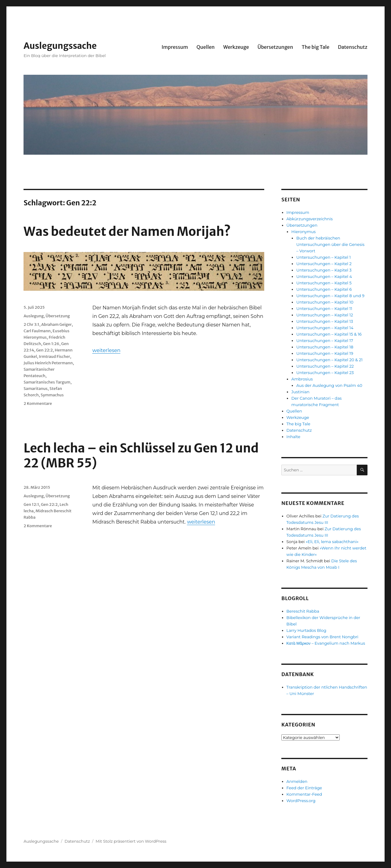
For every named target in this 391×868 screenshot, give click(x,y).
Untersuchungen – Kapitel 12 (325, 315)
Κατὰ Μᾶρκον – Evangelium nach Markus (326, 643)
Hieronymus (304, 232)
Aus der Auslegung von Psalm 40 (329, 385)
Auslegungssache (60, 46)
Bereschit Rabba (303, 611)
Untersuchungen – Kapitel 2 (324, 264)
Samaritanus (36, 389)
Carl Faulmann (37, 331)
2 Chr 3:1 (31, 324)
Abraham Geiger (57, 324)
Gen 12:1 (31, 504)
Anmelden (297, 781)
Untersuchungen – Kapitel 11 (324, 308)
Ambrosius (302, 379)
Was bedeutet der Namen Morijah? (127, 232)
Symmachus (52, 395)
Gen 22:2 (44, 350)
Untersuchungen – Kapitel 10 (325, 302)
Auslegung (34, 316)
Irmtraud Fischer (54, 357)
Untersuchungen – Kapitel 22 (325, 366)
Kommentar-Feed (304, 794)
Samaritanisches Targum (47, 382)
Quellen (205, 47)
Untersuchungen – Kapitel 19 (325, 353)
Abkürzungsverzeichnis (310, 219)
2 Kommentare (38, 403)
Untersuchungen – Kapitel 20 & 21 (329, 360)
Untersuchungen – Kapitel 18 (325, 347)
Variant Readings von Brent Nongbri (322, 637)
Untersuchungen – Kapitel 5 (324, 283)
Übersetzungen (275, 47)
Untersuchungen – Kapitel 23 (325, 373)
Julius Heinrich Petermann (48, 363)
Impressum (175, 47)
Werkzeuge (236, 47)
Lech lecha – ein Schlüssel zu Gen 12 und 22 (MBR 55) (141, 456)
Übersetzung (58, 316)
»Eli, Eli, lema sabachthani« (332, 542)
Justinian (300, 392)
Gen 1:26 (51, 344)
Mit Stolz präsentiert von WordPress (131, 841)
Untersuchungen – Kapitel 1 (323, 257)
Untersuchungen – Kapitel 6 (324, 289)
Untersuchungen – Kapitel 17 (325, 340)
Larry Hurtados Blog (307, 630)
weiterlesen (106, 350)
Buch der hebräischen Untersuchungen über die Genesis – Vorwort (330, 244)
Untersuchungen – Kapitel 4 (324, 276)
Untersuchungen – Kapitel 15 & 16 (329, 334)
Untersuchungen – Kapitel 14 (325, 328)
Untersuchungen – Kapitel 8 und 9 (330, 296)
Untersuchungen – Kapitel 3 (324, 270)
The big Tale (315, 47)
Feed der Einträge (304, 788)
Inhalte (293, 437)
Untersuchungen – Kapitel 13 (325, 321)
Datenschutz (353, 47)
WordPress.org (301, 801)
